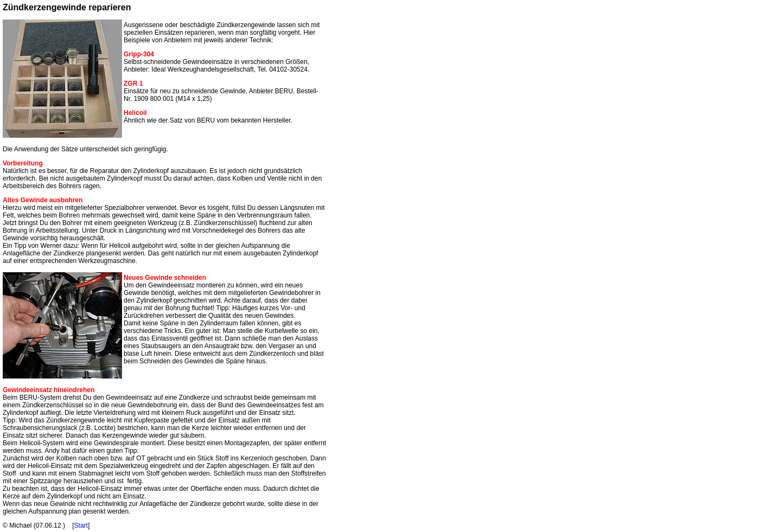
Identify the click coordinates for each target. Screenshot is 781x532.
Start (81, 525)
